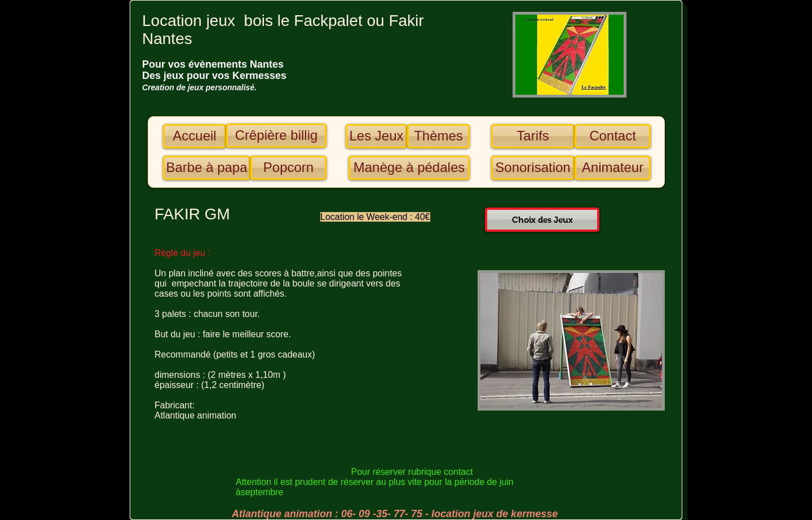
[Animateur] (613, 168)
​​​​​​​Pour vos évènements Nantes (213, 64)
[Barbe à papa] (207, 168)
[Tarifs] (533, 136)
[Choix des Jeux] (542, 220)
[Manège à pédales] (409, 168)
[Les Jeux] (376, 136)
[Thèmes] (438, 136)
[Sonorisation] (533, 168)
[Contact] (613, 136)
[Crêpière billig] (276, 136)
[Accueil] (195, 136)
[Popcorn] (288, 168)
